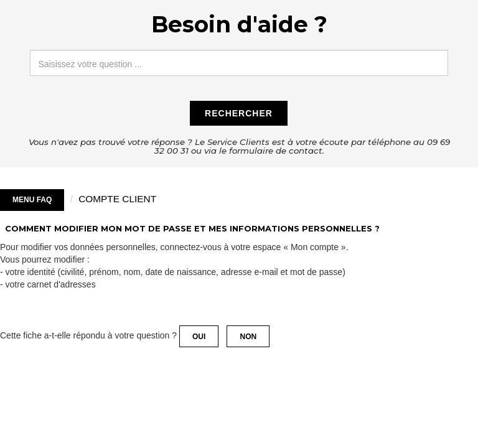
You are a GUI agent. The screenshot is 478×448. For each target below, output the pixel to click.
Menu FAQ (32, 200)
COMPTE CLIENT (117, 199)
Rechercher (239, 113)
